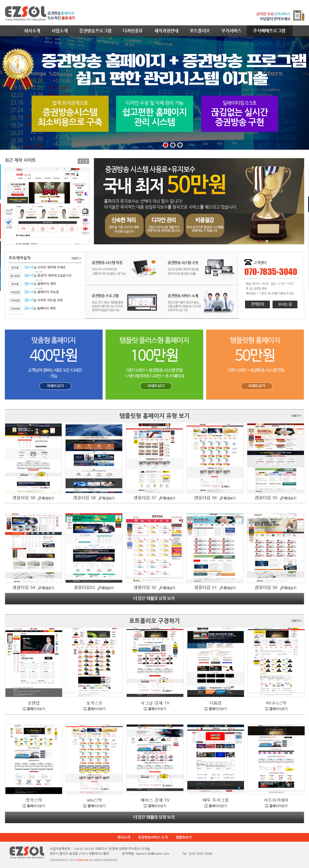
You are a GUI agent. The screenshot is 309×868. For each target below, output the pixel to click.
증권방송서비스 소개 (153, 837)
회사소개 (124, 837)
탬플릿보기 (184, 837)
